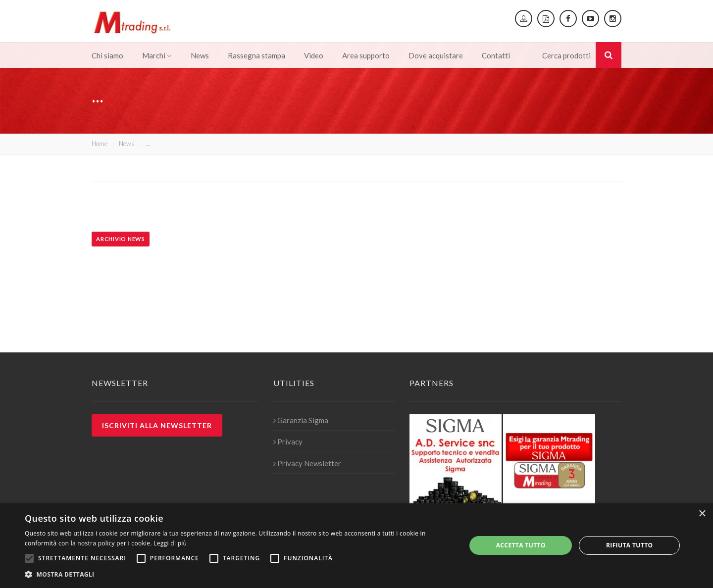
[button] (239, 575)
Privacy (288, 441)
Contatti (496, 55)
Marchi (157, 55)
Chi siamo (107, 55)
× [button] (702, 514)
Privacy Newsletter (307, 463)
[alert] (356, 546)
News (200, 55)
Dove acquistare (436, 55)
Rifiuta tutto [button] (630, 545)
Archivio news (121, 239)
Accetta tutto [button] (521, 545)
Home (100, 144)
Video (314, 55)
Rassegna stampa (256, 55)
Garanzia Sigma (301, 420)
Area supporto (366, 55)
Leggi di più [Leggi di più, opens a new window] (170, 543)
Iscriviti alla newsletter (157, 425)
